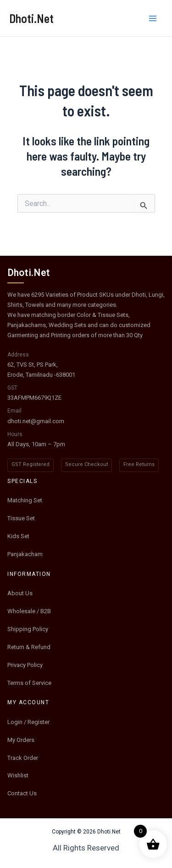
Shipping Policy (28, 629)
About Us (20, 593)
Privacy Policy (25, 665)
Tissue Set (21, 518)
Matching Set (25, 500)
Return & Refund (29, 647)
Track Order (23, 758)
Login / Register (28, 722)
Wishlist (18, 775)
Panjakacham (25, 554)
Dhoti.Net (31, 18)
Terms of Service (29, 683)
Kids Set (18, 536)
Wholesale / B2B (29, 611)
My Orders (21, 740)
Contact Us (22, 793)
